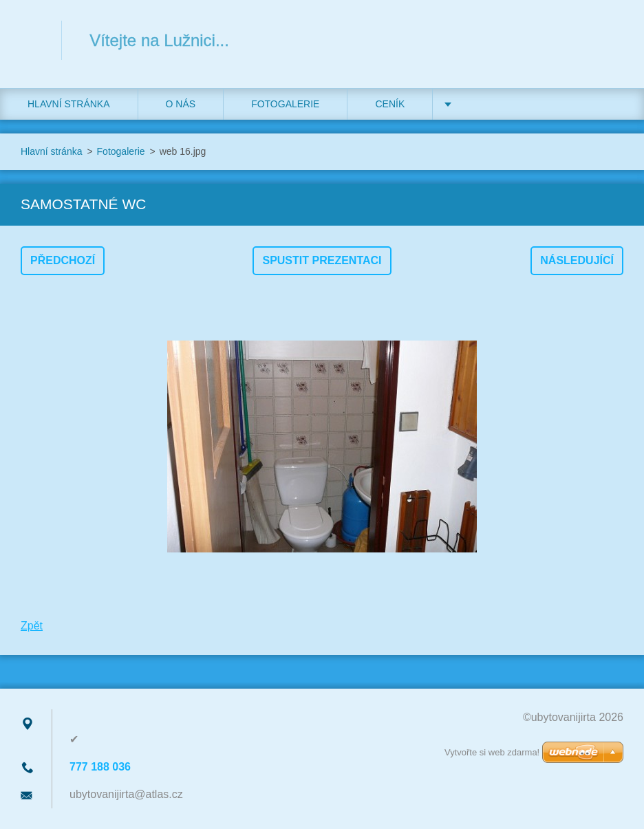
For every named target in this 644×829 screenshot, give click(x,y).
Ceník (390, 104)
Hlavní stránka (69, 104)
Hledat (608, 40)
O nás (181, 104)
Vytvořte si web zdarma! (492, 752)
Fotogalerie (285, 104)
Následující (577, 260)
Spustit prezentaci (322, 260)
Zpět (32, 626)
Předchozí (63, 260)
